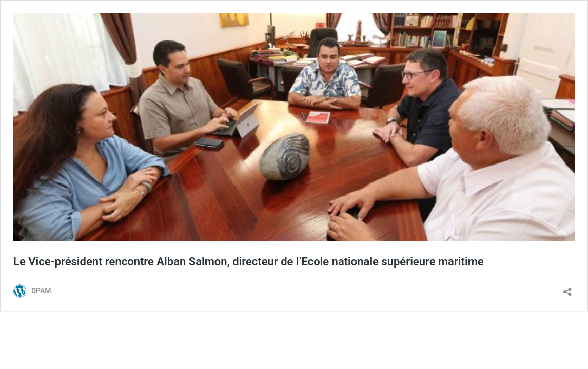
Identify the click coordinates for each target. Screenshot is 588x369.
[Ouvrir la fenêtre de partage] (567, 288)
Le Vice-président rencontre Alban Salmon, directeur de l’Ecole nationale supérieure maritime (249, 262)
